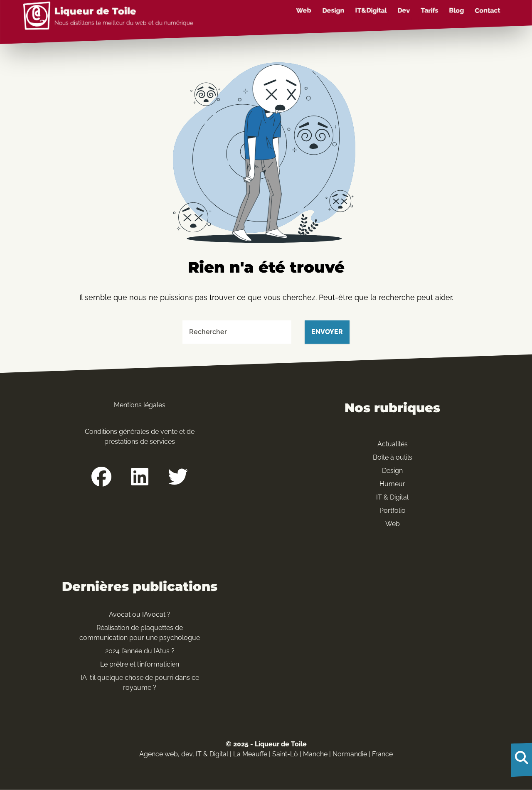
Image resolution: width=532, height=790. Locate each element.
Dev (404, 10)
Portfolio (393, 511)
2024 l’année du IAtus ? (140, 651)
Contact (487, 10)
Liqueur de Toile (95, 11)
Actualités (393, 444)
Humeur (392, 484)
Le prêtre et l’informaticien (140, 664)
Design (333, 10)
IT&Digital (371, 10)
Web (304, 10)
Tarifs (429, 10)
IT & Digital (392, 497)
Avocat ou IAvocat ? (140, 614)
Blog (456, 10)
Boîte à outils (393, 457)
